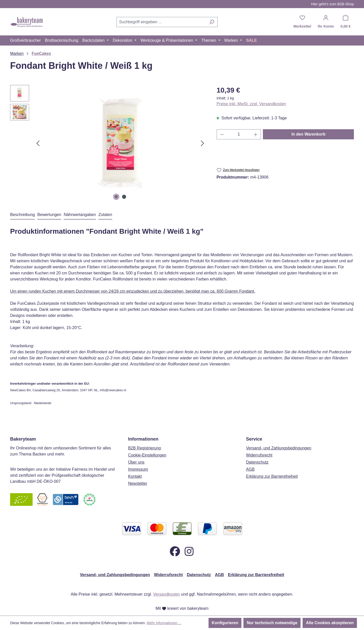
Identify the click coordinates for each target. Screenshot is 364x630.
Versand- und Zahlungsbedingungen (279, 448)
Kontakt (135, 476)
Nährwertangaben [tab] (80, 215)
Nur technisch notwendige (272, 623)
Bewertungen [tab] (49, 215)
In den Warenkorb (309, 134)
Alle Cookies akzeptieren (330, 623)
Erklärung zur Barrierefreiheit (272, 476)
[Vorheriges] (38, 143)
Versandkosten (167, 594)
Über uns (136, 462)
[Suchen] (212, 22)
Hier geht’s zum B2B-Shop (333, 4)
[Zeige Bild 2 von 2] (124, 197)
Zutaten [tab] (105, 215)
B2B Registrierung (145, 448)
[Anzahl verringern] (222, 134)
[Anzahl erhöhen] (256, 134)
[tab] (22, 215)
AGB (250, 469)
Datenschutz (257, 462)
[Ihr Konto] (326, 22)
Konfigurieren (225, 623)
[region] (108, 143)
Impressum (138, 469)
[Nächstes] (202, 143)
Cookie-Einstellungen (147, 455)
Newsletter (138, 483)
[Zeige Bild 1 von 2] (116, 197)
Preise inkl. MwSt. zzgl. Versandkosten (251, 104)
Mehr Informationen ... (164, 623)
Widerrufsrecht (259, 455)
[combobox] (161, 22)
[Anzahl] (239, 134)
